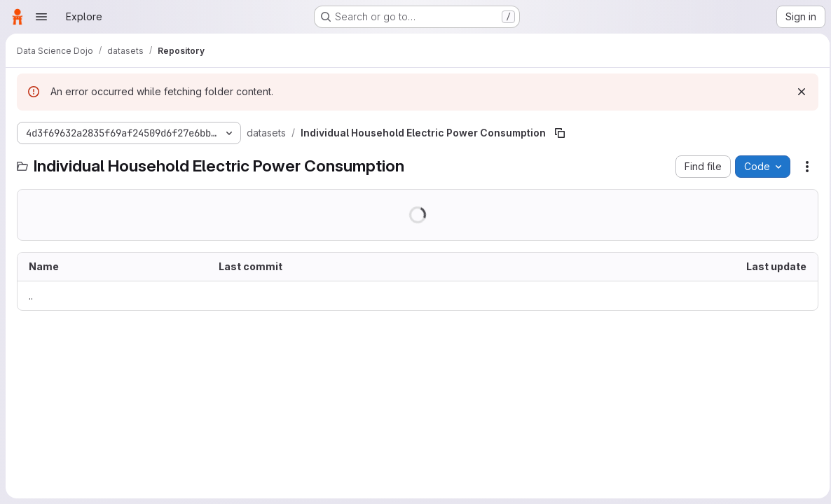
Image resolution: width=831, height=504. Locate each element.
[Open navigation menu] (41, 17)
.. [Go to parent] (31, 296)
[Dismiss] (797, 92)
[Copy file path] (560, 133)
